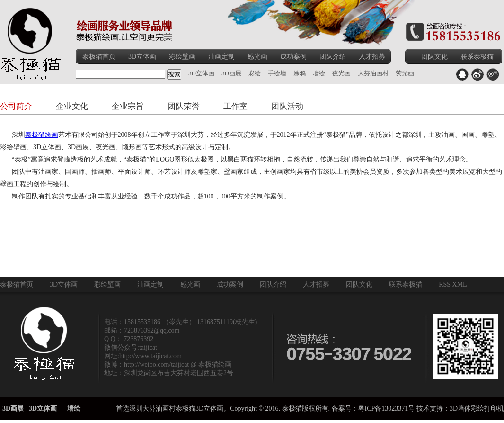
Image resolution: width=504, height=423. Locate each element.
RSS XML (453, 284)
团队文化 (434, 57)
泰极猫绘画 (42, 135)
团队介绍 (333, 57)
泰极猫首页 (99, 57)
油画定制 (221, 57)
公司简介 (16, 106)
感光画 (257, 57)
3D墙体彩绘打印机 (477, 409)
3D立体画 (142, 57)
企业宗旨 (128, 106)
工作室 (235, 106)
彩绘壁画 (182, 57)
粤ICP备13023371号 (387, 409)
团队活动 (287, 106)
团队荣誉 (184, 106)
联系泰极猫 (477, 57)
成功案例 (293, 57)
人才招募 (372, 57)
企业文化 (72, 106)
